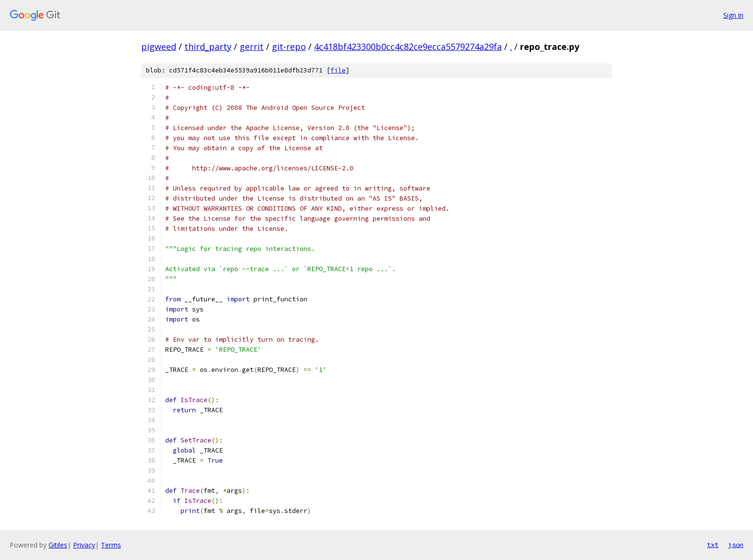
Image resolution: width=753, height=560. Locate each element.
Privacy (84, 545)
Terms (111, 545)
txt (713, 545)
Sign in (733, 15)
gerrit (252, 47)
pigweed (159, 47)
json (736, 545)
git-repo (289, 47)
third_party (208, 47)
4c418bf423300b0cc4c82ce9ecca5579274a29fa (408, 47)
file (338, 70)
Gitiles (58, 545)
